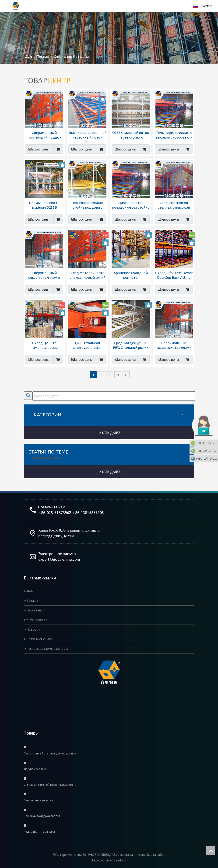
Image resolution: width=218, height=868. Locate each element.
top (211, 850)
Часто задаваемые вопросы (47, 649)
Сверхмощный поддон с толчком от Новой (44, 275)
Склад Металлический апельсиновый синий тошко (87, 275)
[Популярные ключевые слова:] (28, 396)
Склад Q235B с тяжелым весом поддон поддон (44, 345)
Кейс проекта (36, 620)
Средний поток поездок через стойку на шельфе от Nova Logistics (131, 205)
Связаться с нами (39, 639)
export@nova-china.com (59, 559)
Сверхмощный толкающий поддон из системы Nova (44, 135)
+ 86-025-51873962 (207, 451)
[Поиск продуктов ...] (114, 396)
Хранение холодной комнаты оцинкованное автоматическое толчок (131, 275)
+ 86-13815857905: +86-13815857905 (207, 443)
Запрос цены (37, 149)
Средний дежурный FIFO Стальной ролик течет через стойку (131, 345)
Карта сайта (156, 855)
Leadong (120, 860)
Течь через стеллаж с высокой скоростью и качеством (174, 135)
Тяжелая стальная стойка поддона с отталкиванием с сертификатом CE (87, 205)
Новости (32, 629)
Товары (31, 601)
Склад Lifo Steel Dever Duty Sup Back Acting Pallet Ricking (174, 275)
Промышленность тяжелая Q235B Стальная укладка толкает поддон (44, 205)
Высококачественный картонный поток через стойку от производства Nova (88, 135)
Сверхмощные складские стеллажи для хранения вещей (174, 345)
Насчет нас (34, 610)
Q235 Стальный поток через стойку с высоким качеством (131, 135)
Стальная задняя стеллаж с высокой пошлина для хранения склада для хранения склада (174, 205)
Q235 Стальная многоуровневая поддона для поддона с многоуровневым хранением (87, 345)
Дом (29, 591)
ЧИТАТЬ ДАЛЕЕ (109, 433)
